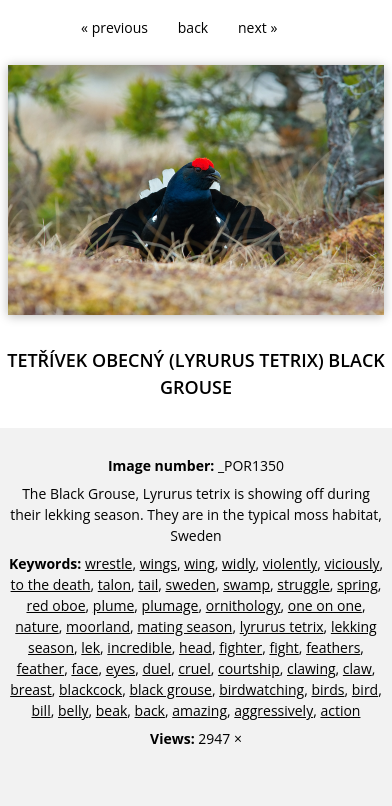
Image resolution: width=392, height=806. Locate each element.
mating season (184, 626)
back (193, 27)
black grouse (170, 689)
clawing (311, 668)
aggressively (273, 710)
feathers (333, 647)
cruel (194, 668)
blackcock (90, 689)
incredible (139, 647)
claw (357, 668)
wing (199, 563)
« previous (114, 27)
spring (357, 584)
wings (158, 563)
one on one (325, 605)
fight (283, 647)
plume (114, 605)
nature (37, 626)
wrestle (109, 563)
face (84, 668)
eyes (120, 668)
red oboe (55, 605)
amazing (199, 710)
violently (290, 563)
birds (327, 689)
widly (239, 563)
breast (31, 689)
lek (90, 647)
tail (148, 584)
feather (41, 668)
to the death (51, 584)
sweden (190, 584)
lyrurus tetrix (282, 626)
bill (41, 710)
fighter (240, 647)
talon (114, 584)
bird (365, 689)
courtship (249, 668)
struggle (303, 584)
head (195, 647)
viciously (352, 563)
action (340, 710)
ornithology (243, 605)
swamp (246, 584)
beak (112, 710)
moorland (98, 626)
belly (73, 710)
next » (257, 27)
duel (156, 668)
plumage (170, 605)
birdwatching (261, 689)
